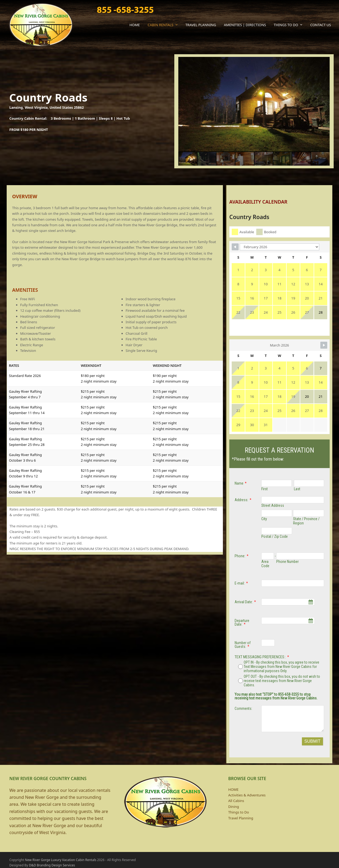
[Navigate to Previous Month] (242, 257)
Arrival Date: (244, 602)
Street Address (273, 505)
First (265, 489)
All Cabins (236, 801)
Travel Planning (241, 818)
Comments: (243, 709)
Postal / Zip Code (275, 536)
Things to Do (239, 812)
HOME (233, 789)
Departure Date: (242, 622)
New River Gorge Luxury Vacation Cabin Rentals (60, 860)
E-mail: (240, 583)
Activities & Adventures (247, 795)
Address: (241, 500)
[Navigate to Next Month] (317, 341)
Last (297, 489)
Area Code (265, 564)
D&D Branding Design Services (52, 865)
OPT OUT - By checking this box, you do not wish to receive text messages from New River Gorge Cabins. (279, 681)
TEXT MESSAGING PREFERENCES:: (260, 657)
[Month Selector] (279, 257)
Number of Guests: (243, 645)
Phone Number (287, 562)
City (264, 519)
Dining (234, 807)
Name (239, 483)
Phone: (240, 556)
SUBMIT (312, 741)
